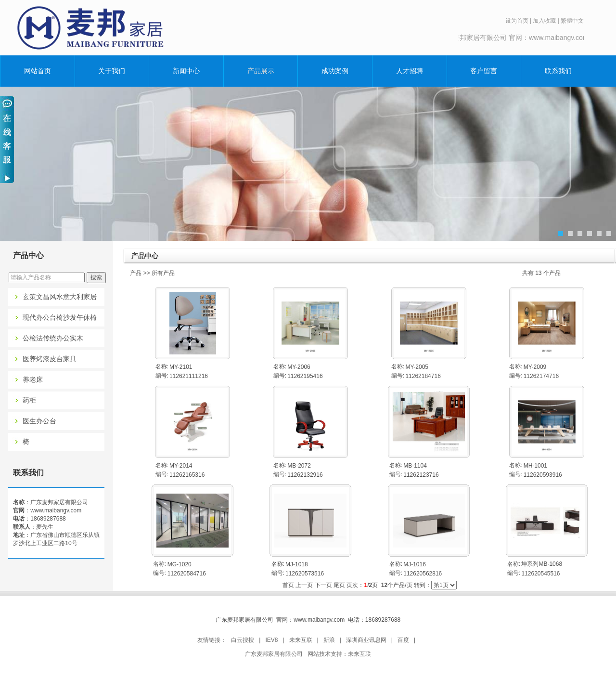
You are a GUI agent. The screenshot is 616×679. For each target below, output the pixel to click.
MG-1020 (180, 564)
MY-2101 (181, 367)
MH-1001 (535, 466)
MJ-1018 (297, 564)
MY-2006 (299, 367)
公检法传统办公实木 (53, 338)
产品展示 (261, 71)
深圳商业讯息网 (366, 640)
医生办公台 (39, 421)
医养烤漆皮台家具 (50, 359)
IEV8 (271, 640)
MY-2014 (181, 466)
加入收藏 (544, 21)
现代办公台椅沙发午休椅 (60, 318)
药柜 (29, 400)
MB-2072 (299, 466)
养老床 (33, 380)
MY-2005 (417, 367)
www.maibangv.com (56, 510)
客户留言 (484, 71)
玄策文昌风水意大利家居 (60, 297)
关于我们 (112, 71)
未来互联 (301, 640)
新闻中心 (186, 71)
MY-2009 (535, 367)
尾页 (339, 585)
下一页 (323, 585)
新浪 (329, 640)
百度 (403, 640)
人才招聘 (410, 71)
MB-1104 (415, 466)
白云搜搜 (243, 640)
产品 (136, 273)
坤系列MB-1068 (542, 564)
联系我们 (558, 71)
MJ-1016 (415, 564)
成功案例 (335, 71)
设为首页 (517, 21)
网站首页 (38, 71)
